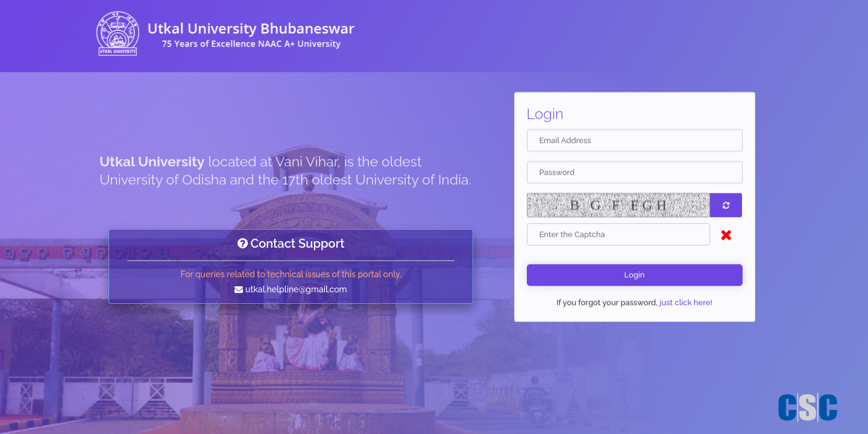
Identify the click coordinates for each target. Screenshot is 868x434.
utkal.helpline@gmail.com (296, 289)
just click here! (685, 304)
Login (634, 276)
